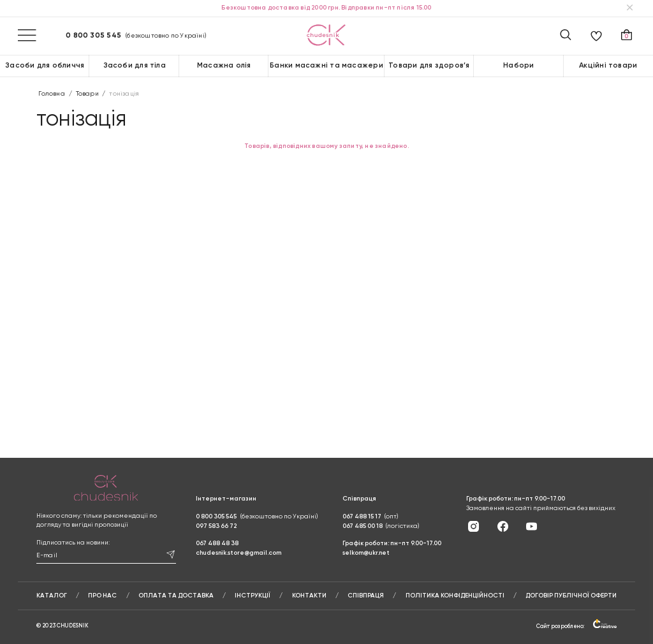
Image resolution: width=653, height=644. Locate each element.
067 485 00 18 (363, 526)
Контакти (309, 596)
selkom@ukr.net (366, 553)
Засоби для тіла (135, 66)
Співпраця (366, 596)
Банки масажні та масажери (326, 66)
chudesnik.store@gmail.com (238, 553)
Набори (518, 66)
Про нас (102, 596)
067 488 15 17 (362, 516)
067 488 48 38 (217, 543)
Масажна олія (224, 66)
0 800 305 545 (93, 36)
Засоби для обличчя (45, 66)
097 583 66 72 (216, 526)
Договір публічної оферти (571, 596)
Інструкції (253, 596)
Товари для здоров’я (429, 66)
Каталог (52, 596)
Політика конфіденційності (455, 596)
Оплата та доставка (176, 596)
